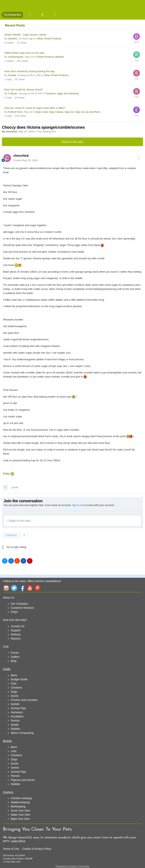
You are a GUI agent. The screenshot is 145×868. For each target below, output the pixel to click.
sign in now (78, 505)
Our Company (19, 604)
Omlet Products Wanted (50, 57)
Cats (14, 683)
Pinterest (38, 588)
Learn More (18, 841)
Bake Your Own (20, 819)
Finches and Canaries (24, 700)
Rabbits (15, 729)
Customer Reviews (22, 608)
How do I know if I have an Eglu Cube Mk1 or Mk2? (35, 108)
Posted (25, 160)
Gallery (15, 657)
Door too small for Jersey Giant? (24, 90)
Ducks (15, 696)
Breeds (7, 741)
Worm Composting (22, 733)
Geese (15, 768)
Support (16, 630)
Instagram (6, 588)
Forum (15, 653)
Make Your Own (21, 815)
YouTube (30, 588)
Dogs (14, 692)
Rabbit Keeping (20, 802)
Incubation (17, 716)
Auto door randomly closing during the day (30, 71)
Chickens (17, 688)
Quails (15, 725)
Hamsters (17, 712)
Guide (7, 669)
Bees (14, 675)
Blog (14, 661)
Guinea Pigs (18, 708)
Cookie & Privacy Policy (37, 849)
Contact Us (18, 626)
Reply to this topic (72, 142)
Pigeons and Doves (23, 780)
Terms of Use (11, 849)
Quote (15, 487)
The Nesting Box (47, 131)
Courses (8, 792)
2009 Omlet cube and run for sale (24, 53)
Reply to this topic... (20, 521)
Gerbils (15, 704)
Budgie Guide (19, 679)
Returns (16, 639)
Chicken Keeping (21, 798)
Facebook (22, 588)
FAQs (14, 612)
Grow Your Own (20, 811)
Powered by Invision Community (72, 866)
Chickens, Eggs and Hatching (62, 93)
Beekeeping (18, 806)
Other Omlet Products (49, 39)
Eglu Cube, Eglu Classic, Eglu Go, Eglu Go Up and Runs (68, 112)
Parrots (15, 721)
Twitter (14, 588)
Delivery (16, 634)
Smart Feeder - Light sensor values (25, 35)
